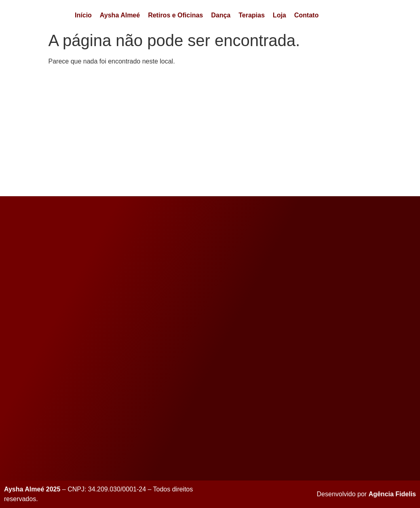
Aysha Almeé (120, 15)
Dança (221, 15)
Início (83, 15)
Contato (306, 15)
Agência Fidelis (392, 494)
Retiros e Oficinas (175, 15)
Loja (280, 15)
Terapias (252, 15)
